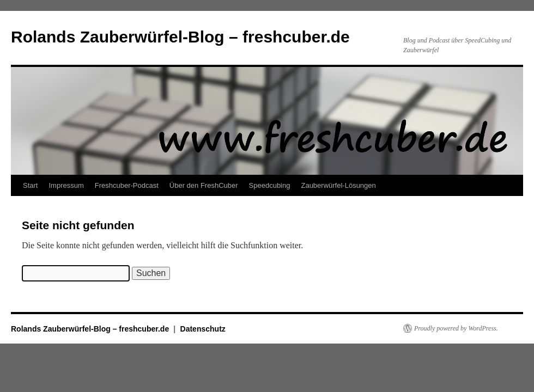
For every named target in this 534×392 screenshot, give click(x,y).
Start (30, 185)
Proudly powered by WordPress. (456, 328)
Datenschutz (203, 329)
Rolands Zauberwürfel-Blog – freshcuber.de (180, 37)
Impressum (66, 185)
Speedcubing (270, 185)
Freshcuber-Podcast (127, 185)
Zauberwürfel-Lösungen (338, 185)
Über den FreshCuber (204, 185)
